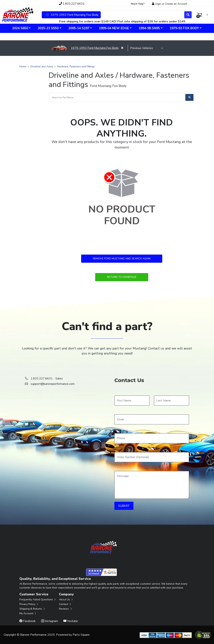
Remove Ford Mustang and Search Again (122, 259)
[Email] (152, 419)
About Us (66, 600)
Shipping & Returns (32, 609)
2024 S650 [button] (20, 28)
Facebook (28, 621)
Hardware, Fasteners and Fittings (76, 67)
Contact (65, 604)
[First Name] (132, 401)
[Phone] (152, 438)
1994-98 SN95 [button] (149, 28)
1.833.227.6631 (72, 4)
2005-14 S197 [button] (79, 28)
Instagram (50, 621)
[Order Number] (152, 457)
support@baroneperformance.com (53, 384)
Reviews (66, 609)
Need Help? (138, 4)
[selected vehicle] (145, 48)
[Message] (152, 485)
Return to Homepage (122, 277)
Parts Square (81, 635)
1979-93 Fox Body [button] (184, 28)
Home (23, 67)
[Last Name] (171, 401)
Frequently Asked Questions (38, 600)
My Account (28, 613)
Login (158, 4)
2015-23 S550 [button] (48, 28)
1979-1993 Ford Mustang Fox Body (85, 48)
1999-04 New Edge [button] (114, 28)
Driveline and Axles (42, 67)
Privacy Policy (29, 604)
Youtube (71, 621)
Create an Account (176, 4)
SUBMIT (124, 506)
